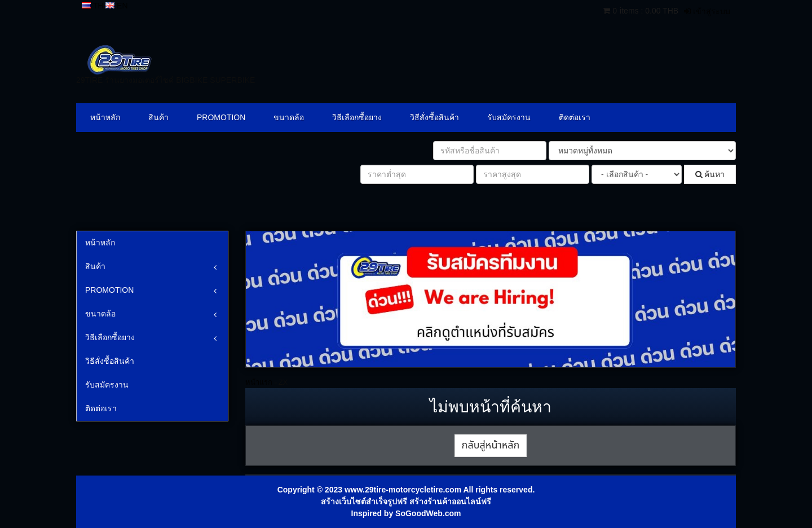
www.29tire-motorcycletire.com (403, 490)
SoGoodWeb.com (428, 513)
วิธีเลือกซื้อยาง (357, 117)
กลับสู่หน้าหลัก (491, 445)
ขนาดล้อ (289, 117)
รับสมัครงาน (509, 117)
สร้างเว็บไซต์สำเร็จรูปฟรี (364, 501)
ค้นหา (710, 174)
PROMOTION (221, 117)
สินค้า (158, 117)
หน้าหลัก (105, 117)
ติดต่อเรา (575, 117)
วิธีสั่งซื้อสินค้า (434, 117)
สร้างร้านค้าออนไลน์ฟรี (450, 501)
